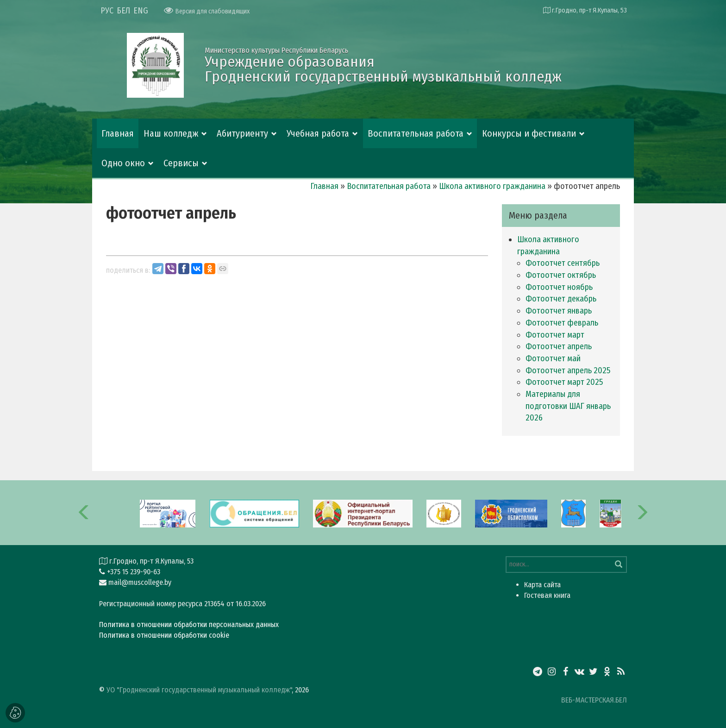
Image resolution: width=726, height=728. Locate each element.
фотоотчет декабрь (561, 299)
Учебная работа (318, 133)
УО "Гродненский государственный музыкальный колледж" (199, 690)
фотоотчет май (553, 358)
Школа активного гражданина (492, 186)
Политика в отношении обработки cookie (164, 635)
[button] (84, 513)
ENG (141, 11)
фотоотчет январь (559, 311)
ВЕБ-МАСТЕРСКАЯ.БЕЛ (594, 700)
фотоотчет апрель (559, 346)
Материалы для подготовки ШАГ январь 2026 (568, 406)
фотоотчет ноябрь (559, 287)
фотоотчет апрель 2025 (568, 370)
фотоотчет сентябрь (563, 263)
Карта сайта (542, 585)
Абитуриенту (242, 133)
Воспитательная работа (416, 133)
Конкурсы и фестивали (529, 133)
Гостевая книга (547, 595)
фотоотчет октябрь (561, 275)
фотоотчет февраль (562, 323)
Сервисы (181, 163)
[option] (363, 513)
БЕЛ (123, 11)
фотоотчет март (555, 335)
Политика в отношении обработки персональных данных (189, 624)
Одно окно (123, 163)
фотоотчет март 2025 (564, 382)
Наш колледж (171, 133)
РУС (107, 11)
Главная (118, 133)
